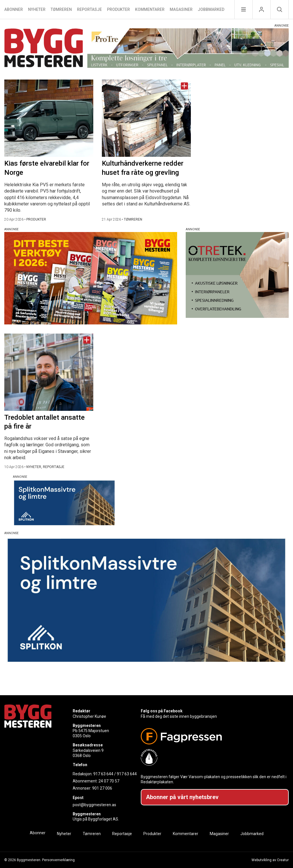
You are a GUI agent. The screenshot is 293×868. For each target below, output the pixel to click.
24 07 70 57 (109, 781)
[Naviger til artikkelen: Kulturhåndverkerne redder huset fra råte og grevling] (146, 118)
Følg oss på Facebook (162, 711)
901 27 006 (102, 788)
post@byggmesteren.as (94, 805)
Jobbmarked (211, 9)
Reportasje (89, 9)
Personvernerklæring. (59, 860)
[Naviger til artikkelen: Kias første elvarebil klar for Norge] (49, 118)
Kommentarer (150, 9)
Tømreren (61, 9)
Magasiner (181, 9)
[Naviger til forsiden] (44, 49)
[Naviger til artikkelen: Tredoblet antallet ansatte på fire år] (49, 372)
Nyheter (37, 9)
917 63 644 (103, 774)
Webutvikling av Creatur (270, 860)
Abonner (14, 9)
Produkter (118, 9)
